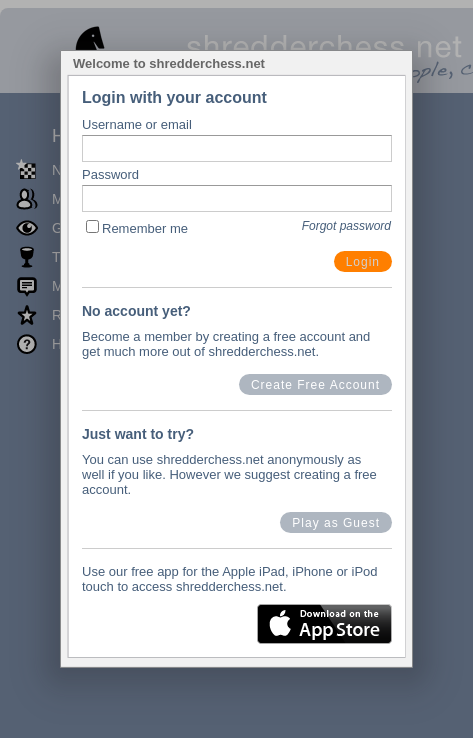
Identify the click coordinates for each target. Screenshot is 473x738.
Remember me (145, 228)
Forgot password (346, 226)
